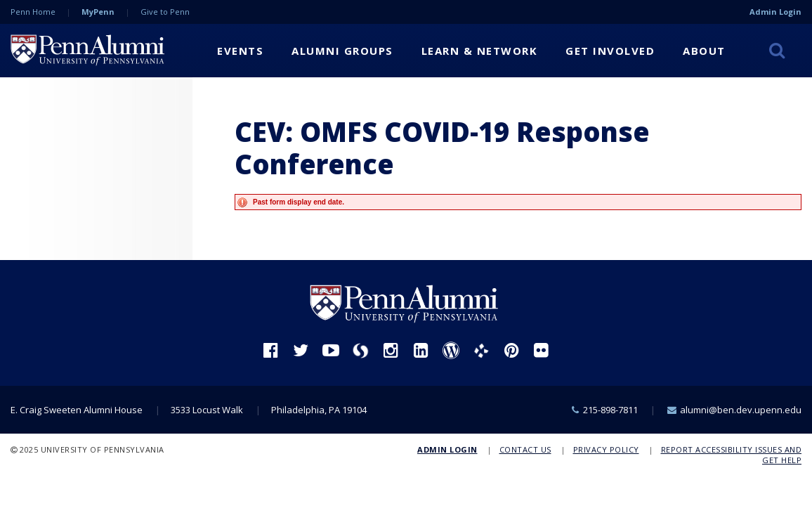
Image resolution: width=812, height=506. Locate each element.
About (704, 51)
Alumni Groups (342, 51)
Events (240, 51)
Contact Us (525, 449)
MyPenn (98, 12)
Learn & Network (480, 51)
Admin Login (775, 12)
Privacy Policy (606, 449)
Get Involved (610, 51)
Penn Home (33, 12)
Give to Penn (165, 12)
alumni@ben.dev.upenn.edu (741, 410)
